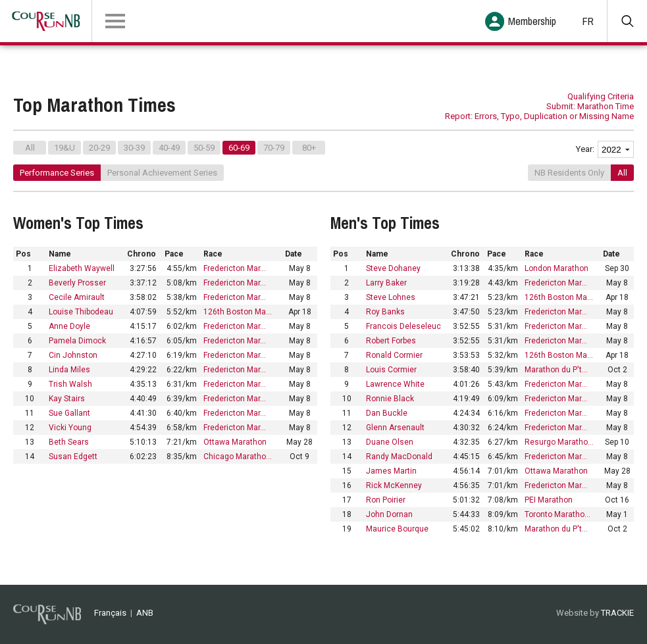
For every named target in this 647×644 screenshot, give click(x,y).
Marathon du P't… (556, 370)
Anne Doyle (69, 326)
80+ (309, 148)
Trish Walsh (70, 384)
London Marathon (556, 268)
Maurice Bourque (397, 529)
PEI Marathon (549, 500)
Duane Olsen (390, 442)
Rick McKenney (394, 485)
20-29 (99, 148)
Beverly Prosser (77, 283)
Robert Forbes (391, 341)
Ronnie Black (390, 399)
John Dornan (389, 514)
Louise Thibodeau (81, 312)
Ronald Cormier (394, 355)
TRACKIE (617, 613)
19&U (65, 148)
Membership (532, 21)
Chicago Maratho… (238, 457)
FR (588, 21)
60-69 (239, 148)
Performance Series (57, 173)
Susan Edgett (73, 457)
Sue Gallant (69, 413)
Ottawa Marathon (235, 442)
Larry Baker (386, 283)
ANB (145, 613)
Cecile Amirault (77, 297)
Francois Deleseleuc (403, 326)
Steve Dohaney (393, 268)
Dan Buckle (387, 413)
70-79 (274, 148)
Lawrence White (395, 384)
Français (110, 613)
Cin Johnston (73, 355)
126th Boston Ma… (238, 312)
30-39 (134, 148)
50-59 (204, 148)
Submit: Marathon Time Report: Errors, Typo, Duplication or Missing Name (539, 111)
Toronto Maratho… (557, 514)
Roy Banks (385, 312)
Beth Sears (69, 442)
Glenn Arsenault (395, 428)
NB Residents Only (569, 173)
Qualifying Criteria (601, 96)
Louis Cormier (391, 370)
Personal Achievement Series (162, 173)
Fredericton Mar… (235, 268)
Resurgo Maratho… (559, 442)
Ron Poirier (386, 500)
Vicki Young (70, 428)
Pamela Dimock (77, 341)
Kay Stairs (67, 399)
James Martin (391, 471)
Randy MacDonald (399, 457)
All (30, 148)
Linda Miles (69, 370)
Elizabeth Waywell (82, 268)
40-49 (169, 148)
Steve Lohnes (391, 297)
